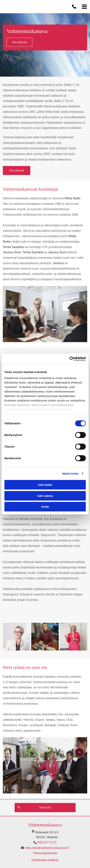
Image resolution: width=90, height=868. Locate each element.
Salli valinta (45, 496)
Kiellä (45, 507)
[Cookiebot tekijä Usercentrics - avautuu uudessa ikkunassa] (69, 359)
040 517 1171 (47, 842)
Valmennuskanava (45, 825)
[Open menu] (84, 7)
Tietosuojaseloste (45, 853)
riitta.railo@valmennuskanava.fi (47, 848)
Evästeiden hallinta (45, 860)
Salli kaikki (45, 485)
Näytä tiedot (70, 473)
